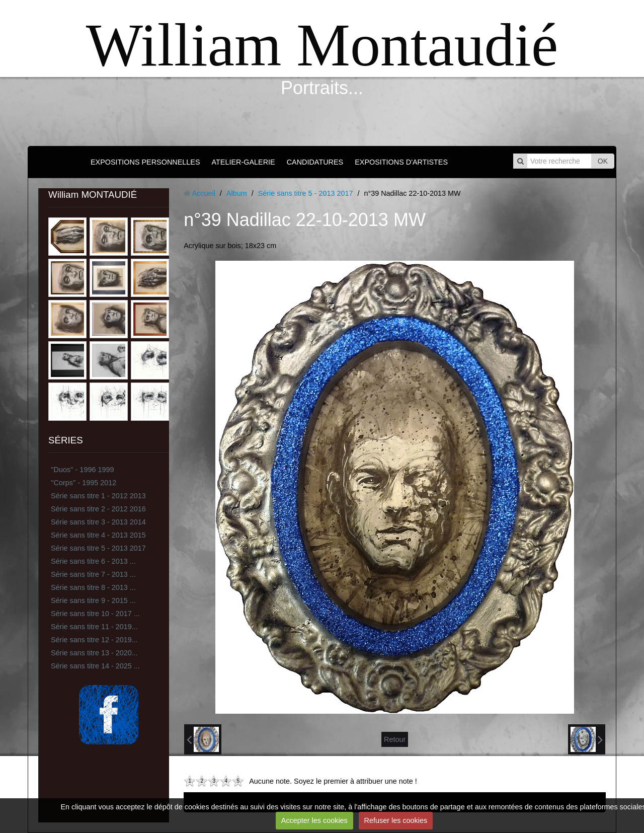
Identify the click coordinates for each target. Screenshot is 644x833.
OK (603, 161)
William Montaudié (322, 45)
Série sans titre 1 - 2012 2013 (98, 496)
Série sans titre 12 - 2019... (94, 640)
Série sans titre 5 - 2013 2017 (98, 548)
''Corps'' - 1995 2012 (84, 483)
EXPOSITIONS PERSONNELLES (145, 162)
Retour (395, 739)
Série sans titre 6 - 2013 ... (93, 561)
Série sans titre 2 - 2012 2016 (98, 509)
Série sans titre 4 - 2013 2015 (98, 535)
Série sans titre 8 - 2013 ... (93, 587)
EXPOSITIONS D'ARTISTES (401, 162)
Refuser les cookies (396, 820)
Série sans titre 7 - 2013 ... (93, 574)
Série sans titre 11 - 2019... (94, 627)
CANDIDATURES (315, 162)
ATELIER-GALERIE (244, 162)
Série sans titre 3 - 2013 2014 (98, 522)
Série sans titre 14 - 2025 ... (95, 666)
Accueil (203, 193)
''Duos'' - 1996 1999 (82, 470)
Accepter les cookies (314, 820)
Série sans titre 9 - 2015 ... (93, 600)
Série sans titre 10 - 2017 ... (95, 614)
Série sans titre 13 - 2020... (94, 653)
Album (237, 193)
